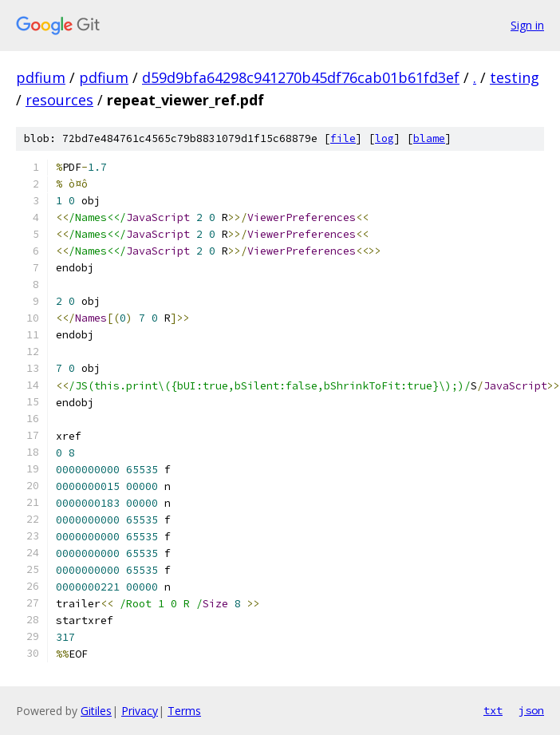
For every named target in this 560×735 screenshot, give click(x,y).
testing (515, 77)
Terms (184, 711)
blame (429, 138)
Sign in (527, 25)
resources (59, 100)
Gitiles (96, 711)
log (385, 138)
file (343, 138)
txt (493, 710)
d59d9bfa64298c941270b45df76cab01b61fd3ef (301, 77)
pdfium (41, 77)
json (531, 710)
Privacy (140, 711)
